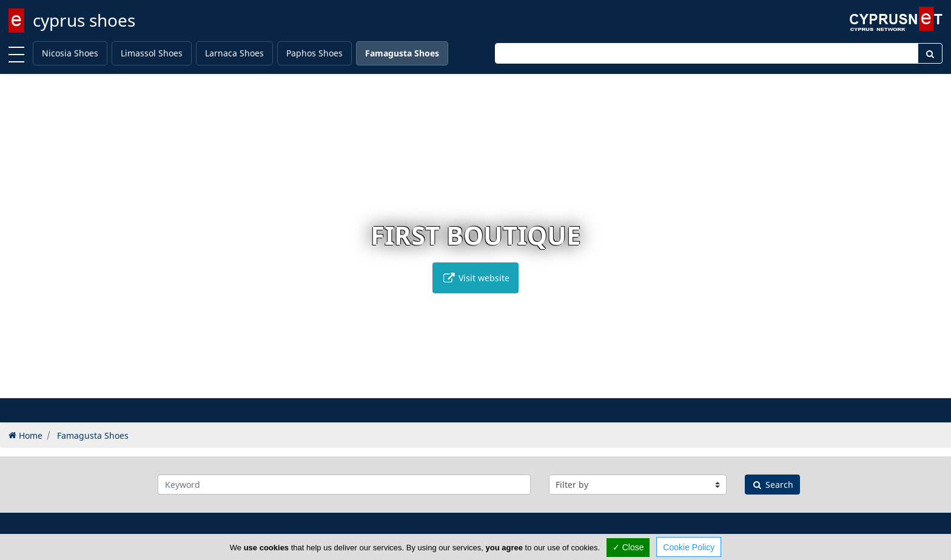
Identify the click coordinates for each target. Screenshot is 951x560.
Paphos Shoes (314, 53)
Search (773, 485)
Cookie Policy (689, 547)
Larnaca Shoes (234, 53)
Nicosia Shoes (70, 53)
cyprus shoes (84, 20)
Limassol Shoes (152, 53)
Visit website (475, 278)
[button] (450, 387)
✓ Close (628, 547)
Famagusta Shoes (402, 53)
